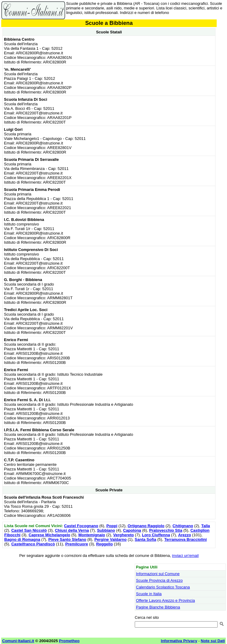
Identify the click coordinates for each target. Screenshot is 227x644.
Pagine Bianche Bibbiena (158, 607)
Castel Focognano (81, 526)
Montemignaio (92, 535)
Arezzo (185, 535)
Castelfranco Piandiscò (33, 544)
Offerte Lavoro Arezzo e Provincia (165, 600)
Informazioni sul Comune (158, 574)
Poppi (112, 526)
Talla (206, 526)
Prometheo (69, 641)
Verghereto (124, 535)
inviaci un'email (185, 556)
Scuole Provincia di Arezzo (159, 580)
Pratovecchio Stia (166, 530)
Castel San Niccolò (29, 530)
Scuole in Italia (149, 594)
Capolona (132, 530)
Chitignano (183, 526)
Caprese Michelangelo (49, 535)
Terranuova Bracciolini (185, 539)
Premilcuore (77, 544)
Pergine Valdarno (110, 539)
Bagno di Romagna (22, 539)
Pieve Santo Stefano (67, 539)
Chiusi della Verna (72, 530)
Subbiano (106, 530)
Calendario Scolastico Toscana (163, 587)
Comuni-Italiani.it (18, 641)
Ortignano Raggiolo (146, 526)
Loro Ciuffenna (156, 535)
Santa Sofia (146, 539)
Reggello (105, 544)
